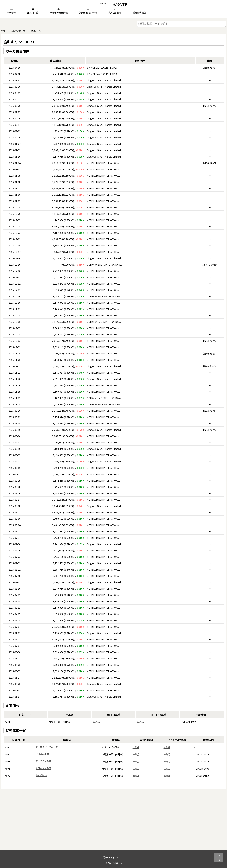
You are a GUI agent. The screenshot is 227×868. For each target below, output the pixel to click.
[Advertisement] (114, 824)
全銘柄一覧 (33, 11)
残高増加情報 (115, 11)
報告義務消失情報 (88, 11)
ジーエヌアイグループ (47, 747)
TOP (3, 31)
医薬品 (96, 722)
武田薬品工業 (42, 754)
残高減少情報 (139, 11)
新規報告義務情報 (59, 11)
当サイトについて (113, 857)
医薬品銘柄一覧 (18, 31)
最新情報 (11, 11)
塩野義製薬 (41, 775)
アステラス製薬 (43, 761)
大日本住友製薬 (43, 768)
